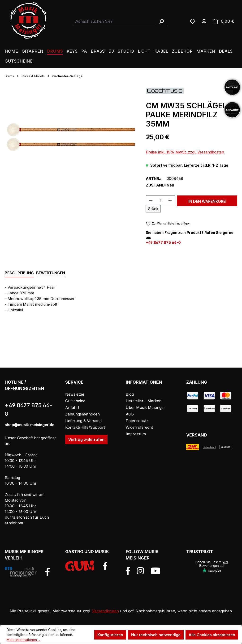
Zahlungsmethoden (82, 414)
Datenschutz (137, 421)
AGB (130, 414)
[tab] (19, 273)
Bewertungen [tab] (51, 273)
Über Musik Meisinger (145, 407)
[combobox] (114, 21)
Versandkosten (106, 611)
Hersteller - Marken (144, 401)
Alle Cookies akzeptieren (212, 635)
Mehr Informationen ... (23, 640)
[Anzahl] (161, 200)
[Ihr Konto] (204, 21)
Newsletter (75, 394)
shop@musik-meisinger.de (30, 425)
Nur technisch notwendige (156, 635)
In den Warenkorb (207, 201)
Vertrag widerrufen (86, 440)
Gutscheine (75, 401)
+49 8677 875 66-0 (163, 243)
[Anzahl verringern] (151, 200)
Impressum (136, 434)
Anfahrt (72, 407)
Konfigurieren (110, 635)
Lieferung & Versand (83, 421)
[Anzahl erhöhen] (170, 200)
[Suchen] (161, 21)
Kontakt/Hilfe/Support (85, 427)
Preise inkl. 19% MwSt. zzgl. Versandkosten (185, 152)
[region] (71, 138)
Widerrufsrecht (139, 427)
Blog (130, 394)
